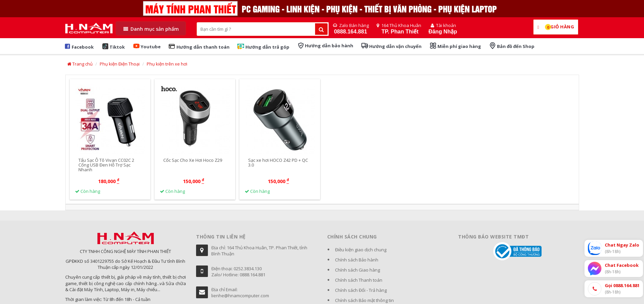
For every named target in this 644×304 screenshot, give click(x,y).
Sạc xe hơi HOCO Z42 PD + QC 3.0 (278, 162)
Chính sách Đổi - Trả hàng (361, 290)
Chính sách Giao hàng (357, 270)
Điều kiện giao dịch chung (361, 250)
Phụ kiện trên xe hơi (167, 64)
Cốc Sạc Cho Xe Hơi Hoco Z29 (193, 160)
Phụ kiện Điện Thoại (120, 64)
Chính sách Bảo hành (357, 260)
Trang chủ (80, 64)
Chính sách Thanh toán (359, 280)
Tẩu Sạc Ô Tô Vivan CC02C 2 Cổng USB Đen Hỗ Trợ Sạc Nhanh (106, 165)
